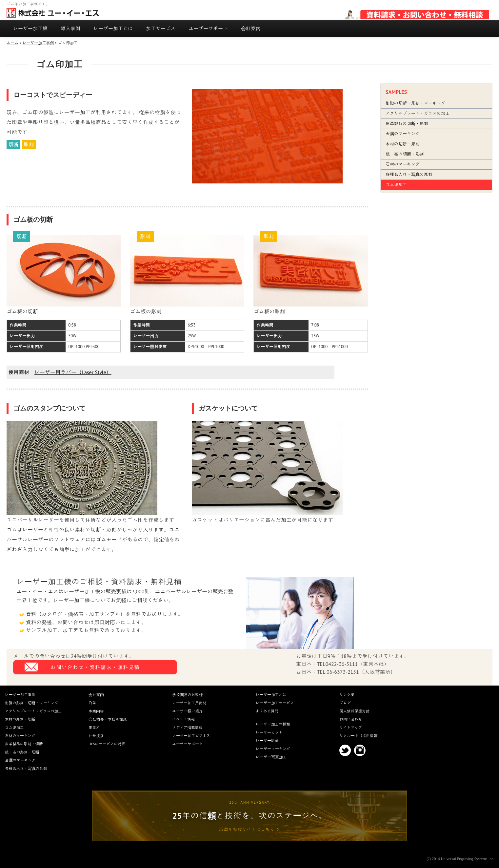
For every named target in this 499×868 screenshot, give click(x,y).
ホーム (12, 43)
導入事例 (70, 28)
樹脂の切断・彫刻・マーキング (415, 103)
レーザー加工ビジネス (191, 736)
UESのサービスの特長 (107, 744)
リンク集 (347, 695)
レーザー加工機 (30, 28)
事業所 (94, 727)
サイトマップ (351, 727)
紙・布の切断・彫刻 (405, 154)
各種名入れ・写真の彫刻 (409, 174)
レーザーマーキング (273, 749)
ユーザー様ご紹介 (188, 711)
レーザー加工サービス (275, 703)
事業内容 (96, 711)
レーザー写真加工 (271, 757)
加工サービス (161, 28)
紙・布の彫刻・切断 (22, 752)
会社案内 (251, 28)
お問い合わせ (351, 719)
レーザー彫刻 (267, 741)
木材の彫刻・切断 (20, 719)
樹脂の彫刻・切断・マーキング (32, 703)
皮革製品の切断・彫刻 (407, 124)
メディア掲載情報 (187, 727)
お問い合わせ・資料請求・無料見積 (95, 667)
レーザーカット (269, 732)
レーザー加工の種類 (273, 724)
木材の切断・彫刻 (403, 144)
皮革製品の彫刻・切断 (24, 744)
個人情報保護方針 (354, 711)
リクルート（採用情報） (360, 736)
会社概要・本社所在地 (108, 719)
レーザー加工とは (113, 28)
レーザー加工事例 (38, 43)
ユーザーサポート (208, 28)
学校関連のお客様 (188, 695)
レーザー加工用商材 (189, 703)
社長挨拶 (96, 736)
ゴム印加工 (396, 185)
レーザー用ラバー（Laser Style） (73, 372)
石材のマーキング (403, 164)
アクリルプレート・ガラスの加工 (418, 113)
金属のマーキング (403, 134)
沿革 (92, 703)
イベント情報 (183, 719)
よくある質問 (267, 711)
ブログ (345, 703)
